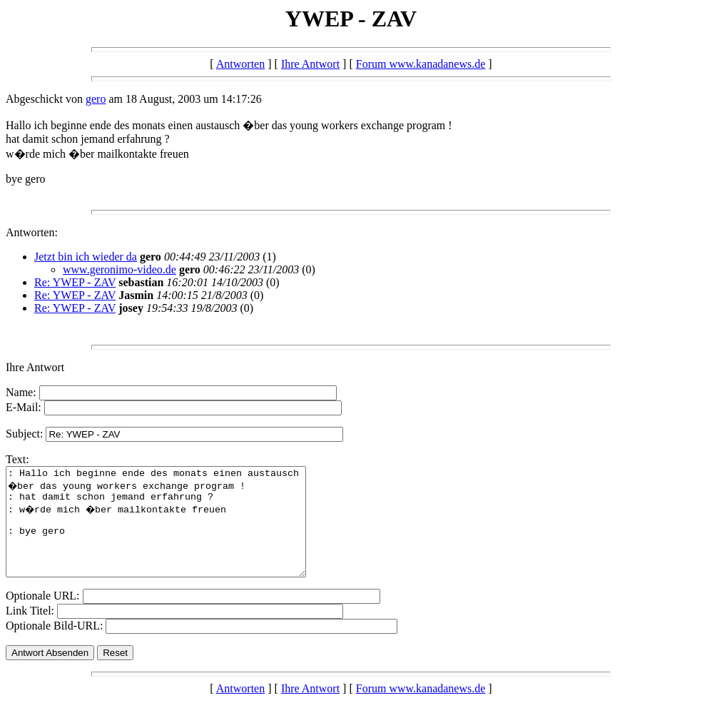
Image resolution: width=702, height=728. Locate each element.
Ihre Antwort (310, 64)
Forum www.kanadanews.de (421, 64)
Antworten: (32, 232)
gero (96, 99)
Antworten (240, 64)
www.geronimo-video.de (119, 269)
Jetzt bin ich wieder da (86, 257)
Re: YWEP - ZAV (75, 282)
